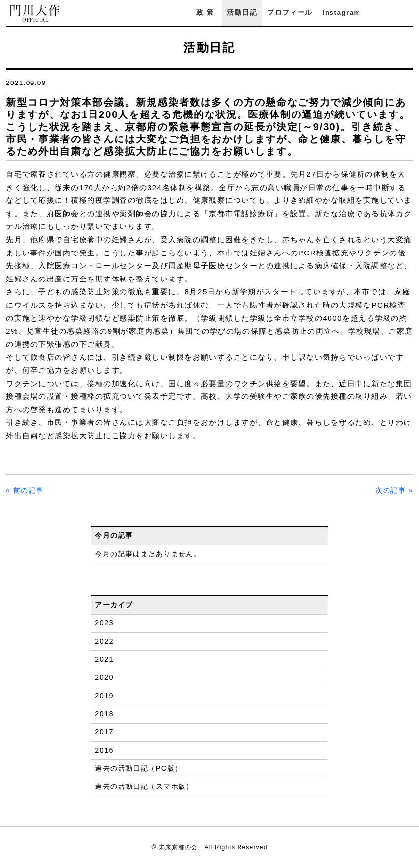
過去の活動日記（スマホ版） (144, 786)
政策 (207, 13)
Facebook (381, 13)
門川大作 (35, 14)
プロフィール (290, 13)
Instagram (342, 13)
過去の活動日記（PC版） (138, 768)
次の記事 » (394, 490)
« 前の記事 (25, 490)
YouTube (408, 13)
